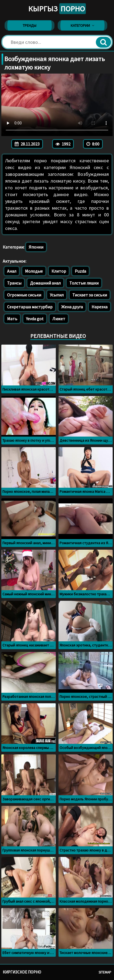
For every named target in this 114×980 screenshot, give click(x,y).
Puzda (80, 271)
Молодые (34, 271)
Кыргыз (57, 9)
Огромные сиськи (24, 295)
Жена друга (72, 307)
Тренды (30, 25)
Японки (36, 247)
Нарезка (100, 307)
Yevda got (35, 319)
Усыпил (57, 295)
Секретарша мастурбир (30, 307)
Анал (12, 271)
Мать (12, 319)
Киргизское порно (22, 972)
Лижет (59, 319)
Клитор (59, 271)
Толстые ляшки (84, 283)
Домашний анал (45, 283)
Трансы (14, 283)
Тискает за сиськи (90, 295)
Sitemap (105, 972)
